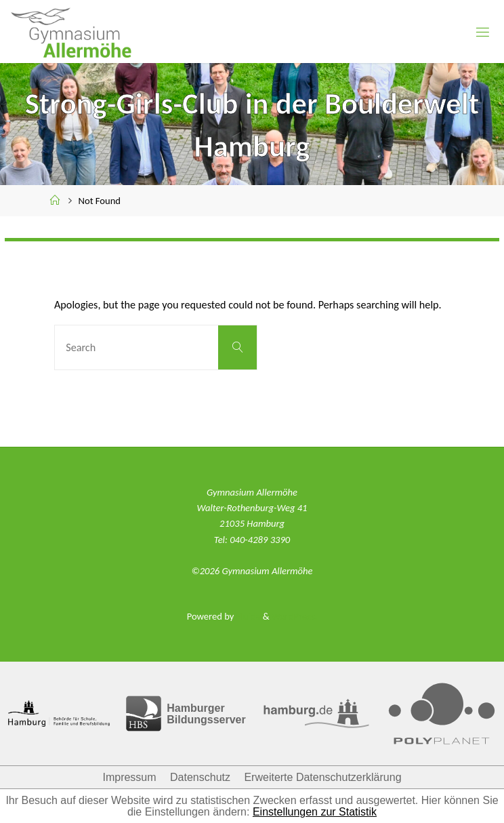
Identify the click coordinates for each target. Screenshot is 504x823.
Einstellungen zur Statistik (315, 812)
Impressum (129, 777)
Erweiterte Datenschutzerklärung (322, 777)
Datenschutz (200, 777)
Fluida (247, 616)
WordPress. (294, 616)
